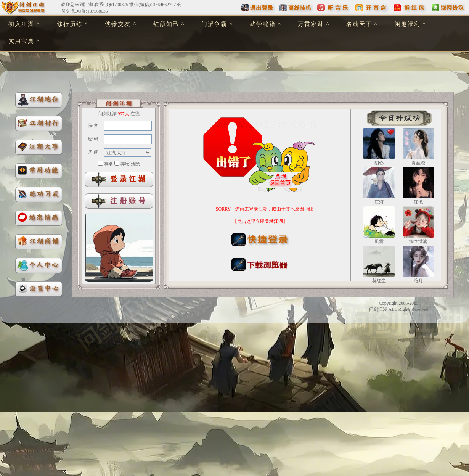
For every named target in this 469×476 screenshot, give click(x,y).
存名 (109, 164)
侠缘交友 (118, 24)
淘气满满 (418, 241)
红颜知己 (166, 24)
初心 (379, 163)
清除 (135, 164)
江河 (379, 202)
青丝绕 (418, 163)
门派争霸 (214, 24)
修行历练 (70, 24)
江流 (418, 202)
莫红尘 (379, 281)
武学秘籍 (263, 24)
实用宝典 (21, 41)
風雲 (379, 241)
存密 (125, 164)
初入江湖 (21, 24)
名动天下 (359, 24)
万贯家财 (311, 24)
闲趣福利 (408, 24)
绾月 (418, 281)
